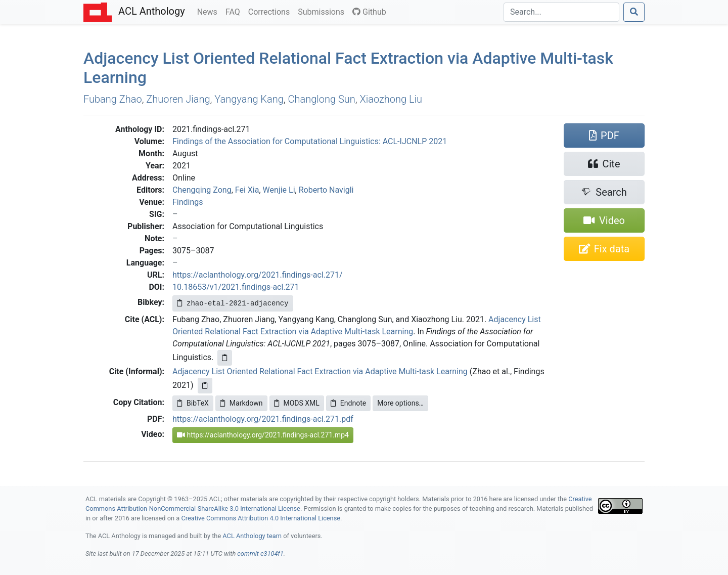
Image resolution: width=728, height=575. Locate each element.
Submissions (323, 11)
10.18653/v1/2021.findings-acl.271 (236, 287)
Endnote (348, 403)
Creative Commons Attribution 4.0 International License (261, 518)
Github (369, 12)
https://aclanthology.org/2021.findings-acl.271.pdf (263, 419)
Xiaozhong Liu (391, 99)
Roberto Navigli (326, 190)
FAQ (235, 11)
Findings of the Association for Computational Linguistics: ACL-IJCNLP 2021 (310, 141)
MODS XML (297, 403)
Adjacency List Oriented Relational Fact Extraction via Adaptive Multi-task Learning (320, 371)
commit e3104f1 (260, 554)
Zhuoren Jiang (178, 99)
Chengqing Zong (202, 190)
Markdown (241, 403)
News (209, 11)
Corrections (271, 11)
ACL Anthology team (252, 536)
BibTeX (193, 403)
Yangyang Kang (249, 99)
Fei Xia (247, 190)
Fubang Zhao (113, 99)
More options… (400, 403)
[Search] (561, 12)
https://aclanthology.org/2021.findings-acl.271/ (258, 275)
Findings (188, 202)
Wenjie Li (279, 190)
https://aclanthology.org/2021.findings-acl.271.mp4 (263, 435)
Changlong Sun (322, 99)
